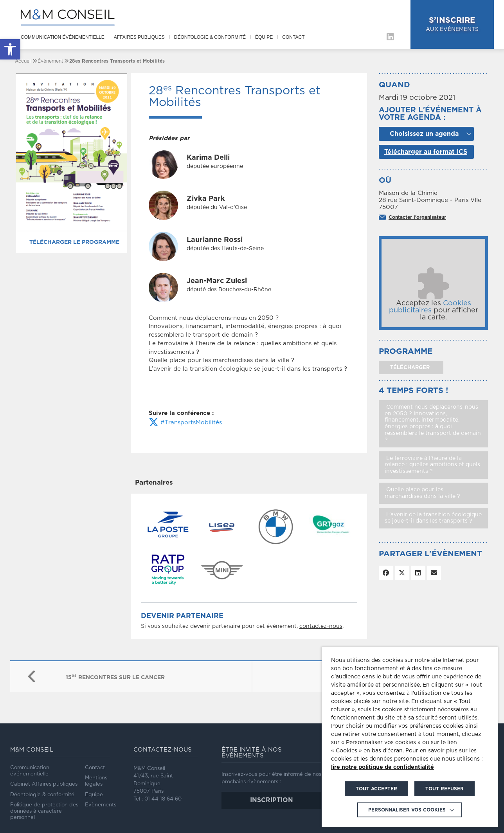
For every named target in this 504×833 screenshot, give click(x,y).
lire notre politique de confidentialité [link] (382, 767)
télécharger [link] (409, 368)
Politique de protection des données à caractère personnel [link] (44, 811)
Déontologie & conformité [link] (210, 37)
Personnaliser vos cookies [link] (407, 810)
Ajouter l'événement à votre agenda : (430, 114)
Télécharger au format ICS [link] (426, 152)
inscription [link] (272, 800)
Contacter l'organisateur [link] (417, 217)
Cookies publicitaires (430, 307)
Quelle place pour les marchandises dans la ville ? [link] (422, 493)
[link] (10, 49)
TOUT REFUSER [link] (445, 789)
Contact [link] (293, 37)
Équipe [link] (264, 37)
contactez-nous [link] (321, 626)
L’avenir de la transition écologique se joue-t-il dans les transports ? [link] (433, 518)
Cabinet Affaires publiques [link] (44, 784)
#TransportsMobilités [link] (185, 423)
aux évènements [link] (454, 24)
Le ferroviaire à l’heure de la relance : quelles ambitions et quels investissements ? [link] (432, 465)
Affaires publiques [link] (139, 37)
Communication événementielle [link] (63, 37)
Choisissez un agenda (424, 134)
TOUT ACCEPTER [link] (376, 789)
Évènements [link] (101, 805)
